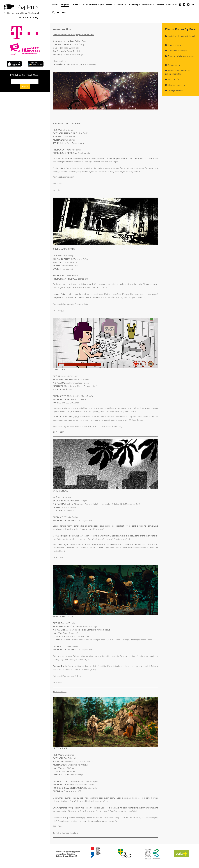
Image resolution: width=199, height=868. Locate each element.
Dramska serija (175, 45)
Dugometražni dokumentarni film (179, 58)
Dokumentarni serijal (177, 51)
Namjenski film (175, 65)
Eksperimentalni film (177, 85)
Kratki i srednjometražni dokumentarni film (177, 72)
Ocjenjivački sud (175, 91)
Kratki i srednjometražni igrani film (180, 38)
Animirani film (174, 80)
